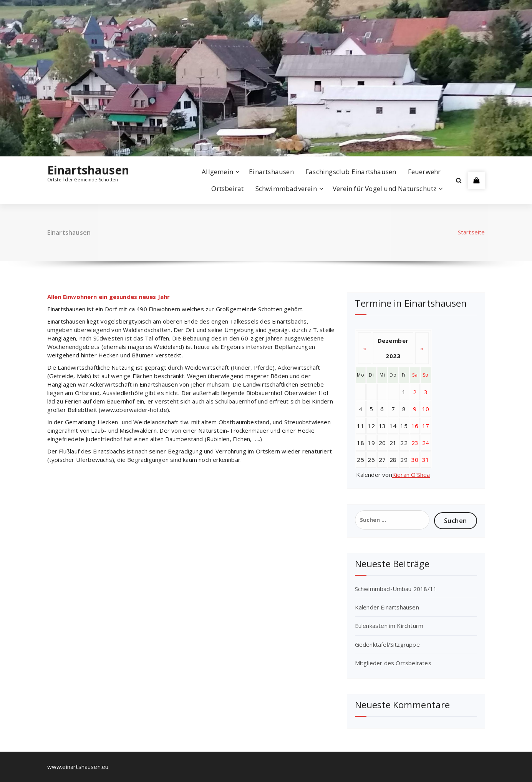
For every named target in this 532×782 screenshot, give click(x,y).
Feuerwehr (424, 172)
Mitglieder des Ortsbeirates (393, 663)
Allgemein (217, 172)
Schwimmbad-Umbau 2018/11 (396, 589)
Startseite (472, 232)
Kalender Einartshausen (387, 607)
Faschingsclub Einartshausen (351, 172)
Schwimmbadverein (286, 188)
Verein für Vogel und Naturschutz (384, 188)
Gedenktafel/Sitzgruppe (387, 644)
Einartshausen (88, 170)
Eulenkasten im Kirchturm (389, 626)
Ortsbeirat (227, 188)
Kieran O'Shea (411, 475)
